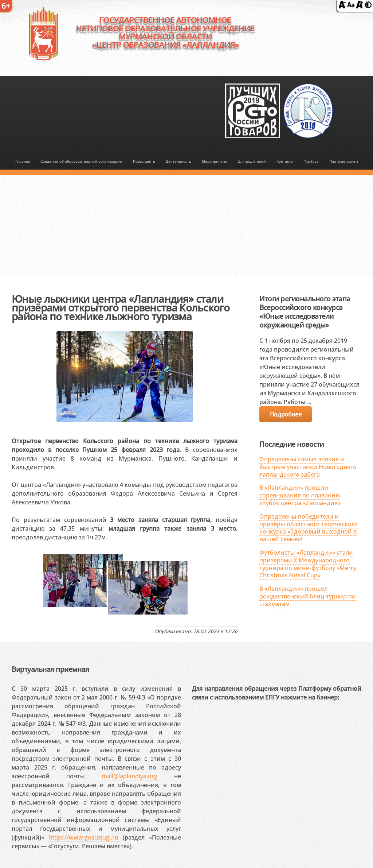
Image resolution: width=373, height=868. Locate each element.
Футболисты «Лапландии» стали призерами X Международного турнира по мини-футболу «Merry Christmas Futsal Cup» (308, 564)
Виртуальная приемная (50, 669)
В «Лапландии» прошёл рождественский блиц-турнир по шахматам (307, 596)
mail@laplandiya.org (129, 776)
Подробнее (286, 414)
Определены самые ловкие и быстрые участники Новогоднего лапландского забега (308, 467)
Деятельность (178, 161)
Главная (23, 161)
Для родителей (252, 161)
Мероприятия (215, 161)
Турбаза (311, 161)
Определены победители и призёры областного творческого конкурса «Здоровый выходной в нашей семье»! (309, 528)
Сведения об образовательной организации (81, 161)
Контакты (285, 161)
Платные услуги (344, 161)
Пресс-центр (144, 161)
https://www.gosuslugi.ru (83, 837)
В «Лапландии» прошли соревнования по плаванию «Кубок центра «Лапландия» (300, 495)
